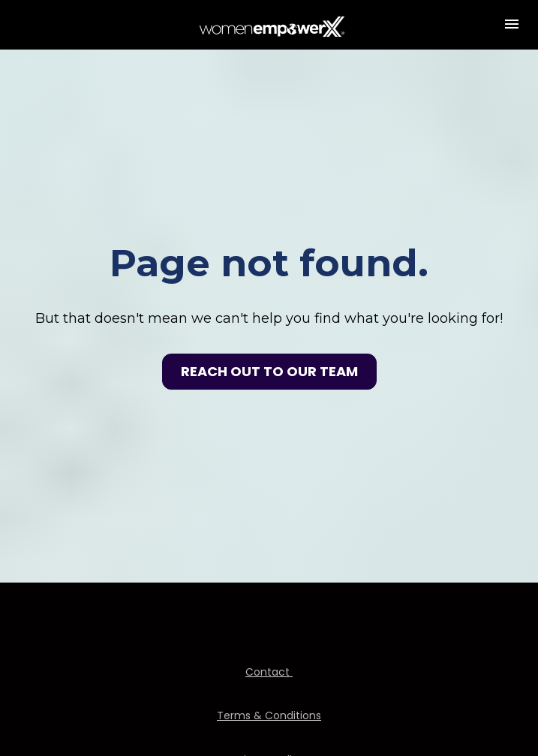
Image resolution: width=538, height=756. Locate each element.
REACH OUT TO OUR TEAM (269, 355)
